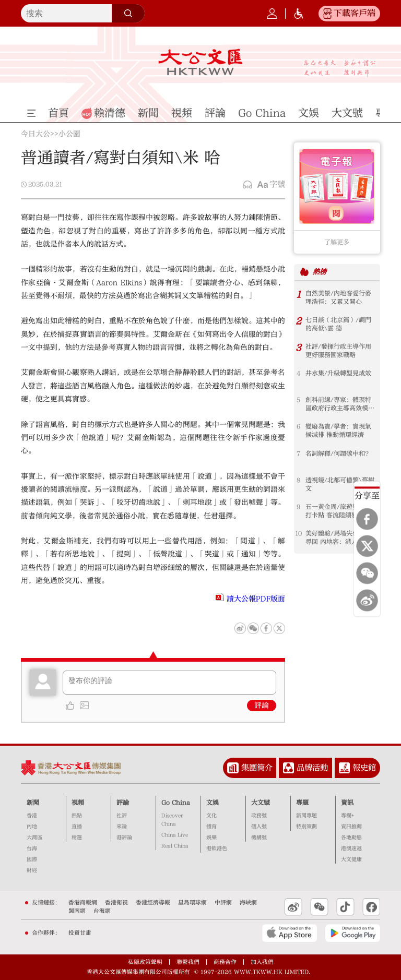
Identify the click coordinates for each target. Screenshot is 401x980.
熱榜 (320, 272)
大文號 (261, 803)
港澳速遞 (351, 848)
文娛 (213, 803)
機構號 (259, 838)
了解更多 (337, 242)
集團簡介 (257, 768)
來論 (122, 827)
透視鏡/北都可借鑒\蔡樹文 (340, 484)
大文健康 (351, 859)
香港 (32, 816)
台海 (32, 848)
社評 (122, 816)
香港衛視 (116, 903)
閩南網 (77, 911)
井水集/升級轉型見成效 (338, 373)
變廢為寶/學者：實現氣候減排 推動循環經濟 (338, 431)
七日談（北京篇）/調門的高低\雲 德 (338, 324)
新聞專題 (306, 816)
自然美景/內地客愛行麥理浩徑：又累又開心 (338, 297)
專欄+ (347, 816)
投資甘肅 (80, 933)
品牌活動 (312, 768)
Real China (175, 846)
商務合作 (225, 962)
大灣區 (34, 838)
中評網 (223, 903)
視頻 (78, 803)
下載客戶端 (355, 13)
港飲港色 (217, 848)
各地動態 (351, 838)
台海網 (102, 911)
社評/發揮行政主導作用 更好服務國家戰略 (338, 351)
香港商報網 (83, 903)
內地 (32, 827)
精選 (77, 838)
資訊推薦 (351, 827)
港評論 (124, 838)
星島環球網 (192, 903)
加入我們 (262, 962)
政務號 (259, 816)
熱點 (77, 816)
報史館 (364, 768)
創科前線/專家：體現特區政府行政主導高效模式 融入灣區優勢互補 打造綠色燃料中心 (340, 404)
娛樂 (211, 838)
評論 (262, 706)
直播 (77, 827)
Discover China (172, 820)
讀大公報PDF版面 (256, 599)
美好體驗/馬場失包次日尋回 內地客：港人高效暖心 (338, 538)
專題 (302, 803)
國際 (32, 859)
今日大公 (36, 135)
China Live (175, 835)
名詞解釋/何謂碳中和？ (338, 453)
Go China (176, 803)
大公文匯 (200, 62)
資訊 (347, 803)
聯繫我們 (188, 962)
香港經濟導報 (153, 903)
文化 (211, 816)
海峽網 (248, 903)
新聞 (33, 803)
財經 (32, 870)
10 (298, 533)
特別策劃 (306, 827)
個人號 (259, 827)
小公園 (69, 135)
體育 (211, 827)
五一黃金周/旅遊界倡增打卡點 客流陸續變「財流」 (338, 511)
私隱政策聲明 (145, 962)
